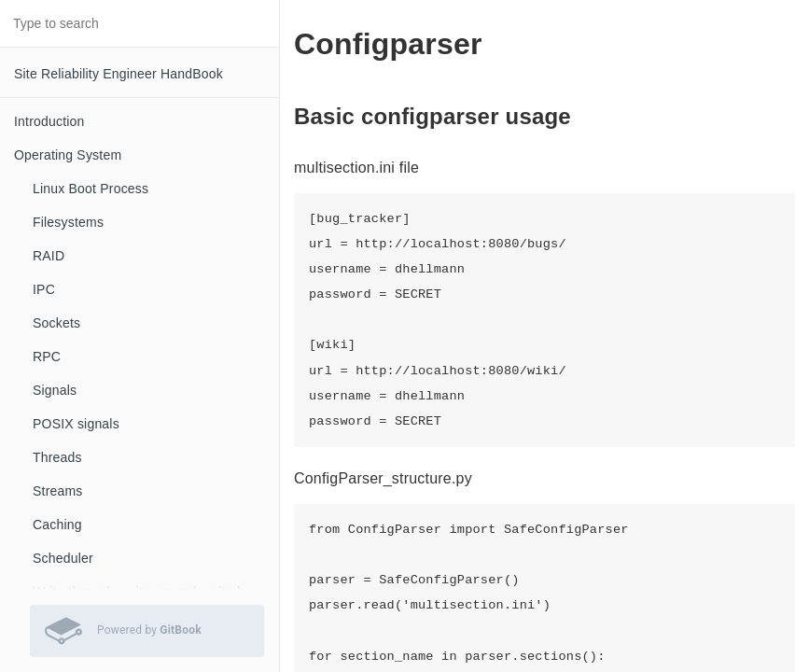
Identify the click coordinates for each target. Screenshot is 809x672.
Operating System (68, 155)
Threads (57, 457)
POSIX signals (76, 424)
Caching (57, 525)
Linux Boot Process (91, 189)
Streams (58, 491)
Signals (55, 390)
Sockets (56, 323)
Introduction (49, 121)
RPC (47, 357)
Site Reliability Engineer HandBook (119, 74)
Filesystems (68, 222)
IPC (44, 289)
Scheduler (63, 558)
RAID (49, 256)
